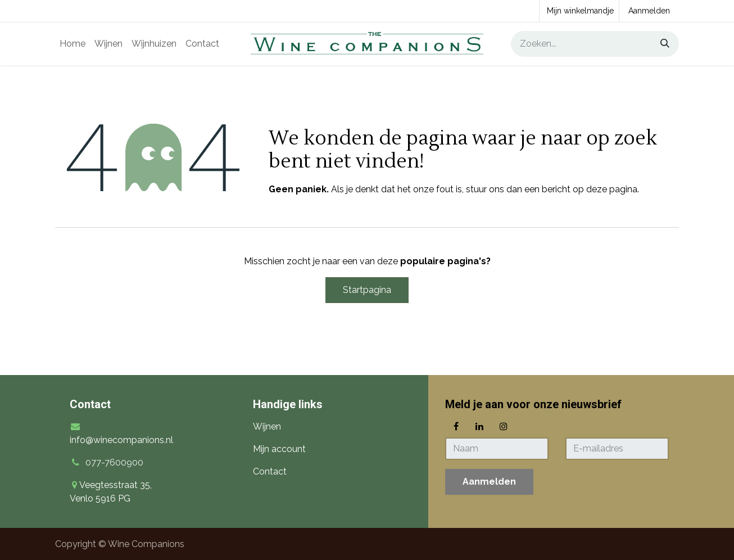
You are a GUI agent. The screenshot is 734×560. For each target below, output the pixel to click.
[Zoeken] (661, 44)
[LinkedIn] (479, 426)
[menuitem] (73, 44)
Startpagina (367, 290)
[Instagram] (504, 426)
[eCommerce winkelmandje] (579, 11)
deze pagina (612, 189)
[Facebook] (456, 426)
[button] (489, 482)
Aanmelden (649, 11)
